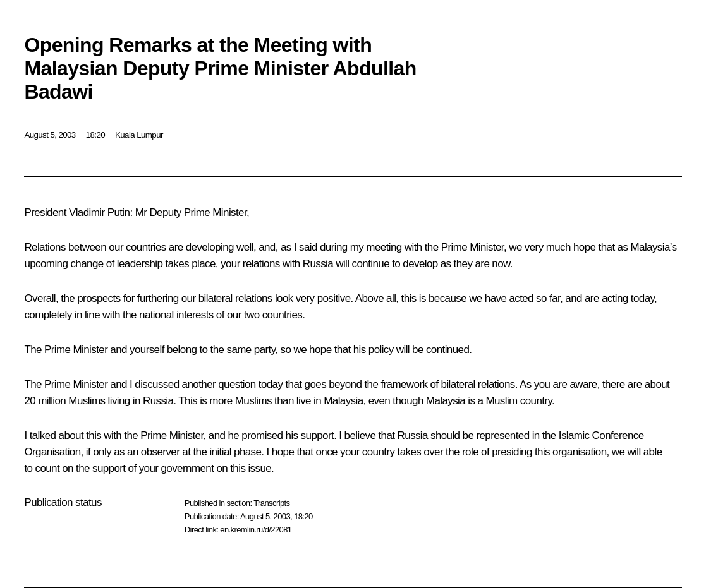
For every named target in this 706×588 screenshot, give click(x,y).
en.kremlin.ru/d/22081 (256, 530)
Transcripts (271, 503)
